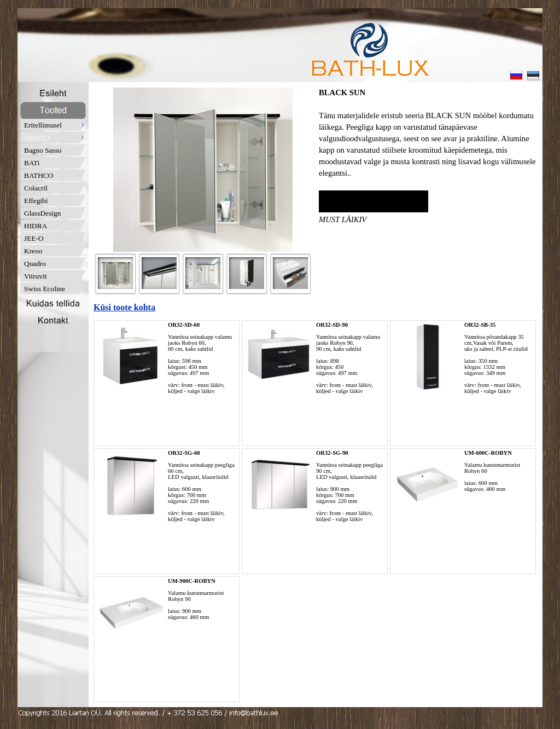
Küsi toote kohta (124, 307)
